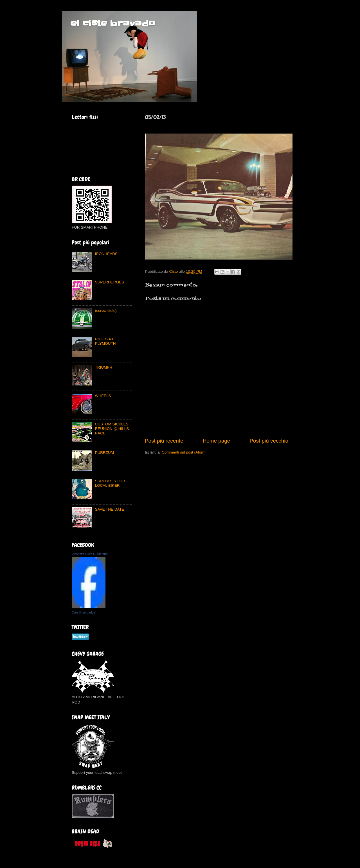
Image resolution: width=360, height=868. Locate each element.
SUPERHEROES (109, 282)
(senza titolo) (106, 311)
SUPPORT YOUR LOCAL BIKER (110, 483)
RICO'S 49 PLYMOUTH (105, 341)
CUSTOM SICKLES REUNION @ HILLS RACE (112, 429)
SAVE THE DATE (109, 509)
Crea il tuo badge (84, 612)
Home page (217, 441)
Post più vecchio (269, 441)
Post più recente (164, 441)
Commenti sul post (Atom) (184, 452)
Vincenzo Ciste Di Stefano (90, 554)
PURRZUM (104, 453)
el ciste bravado (113, 23)
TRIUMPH (103, 367)
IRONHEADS (106, 254)
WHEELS (103, 396)
